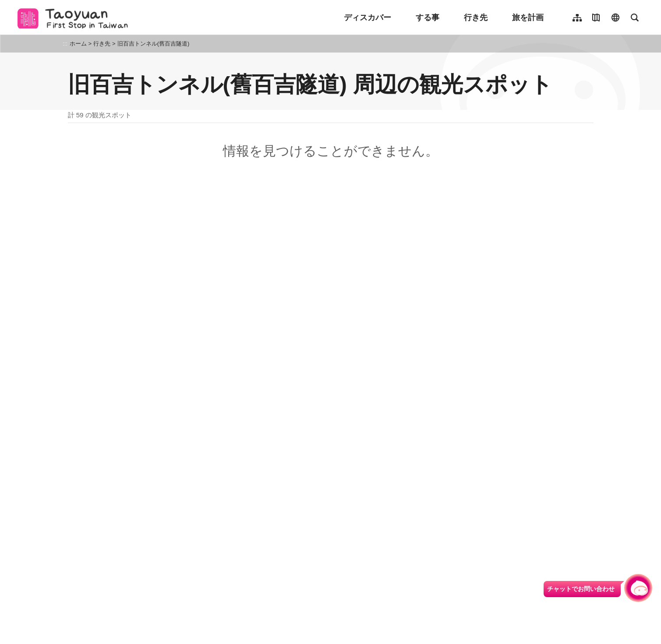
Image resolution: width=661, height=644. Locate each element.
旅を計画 (528, 18)
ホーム (78, 44)
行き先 (476, 18)
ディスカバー (368, 18)
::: (65, 44)
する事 (428, 18)
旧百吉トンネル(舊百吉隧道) (154, 44)
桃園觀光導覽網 (75, 18)
